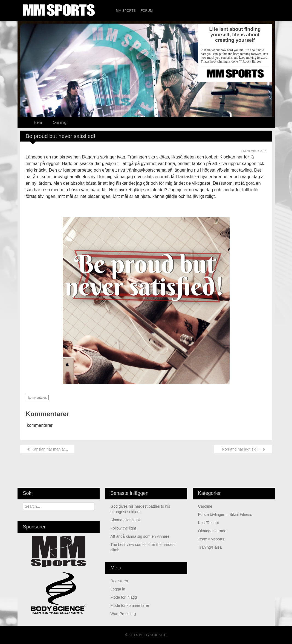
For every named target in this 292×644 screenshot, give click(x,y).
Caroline (205, 506)
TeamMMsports (211, 539)
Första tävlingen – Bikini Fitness (225, 514)
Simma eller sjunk (126, 520)
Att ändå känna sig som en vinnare (140, 536)
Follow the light (123, 528)
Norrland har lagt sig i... (243, 449)
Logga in (118, 589)
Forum (147, 11)
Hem (38, 122)
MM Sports (126, 11)
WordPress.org (123, 614)
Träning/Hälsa (210, 547)
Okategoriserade (212, 531)
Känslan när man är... (47, 449)
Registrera (119, 581)
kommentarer (37, 398)
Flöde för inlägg (124, 597)
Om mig (60, 122)
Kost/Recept (209, 523)
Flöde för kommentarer (130, 605)
